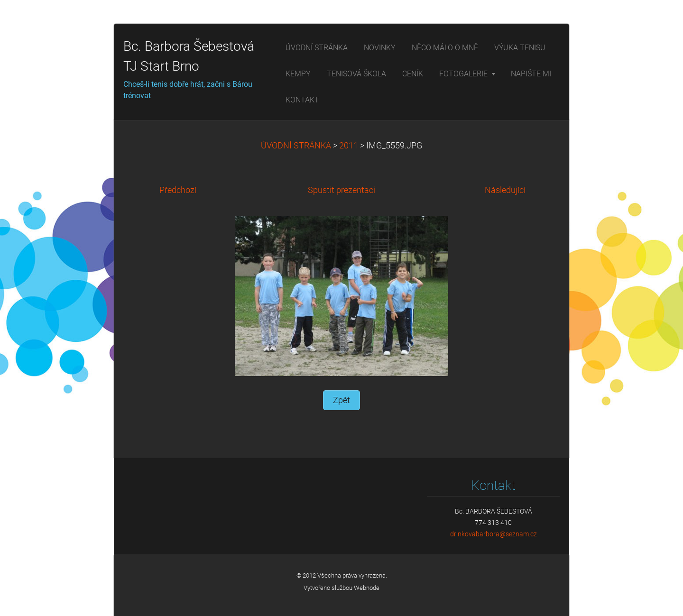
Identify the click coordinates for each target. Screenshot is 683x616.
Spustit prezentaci (341, 190)
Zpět (341, 400)
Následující (505, 190)
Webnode (367, 588)
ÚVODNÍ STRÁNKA (296, 146)
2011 (349, 146)
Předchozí (178, 190)
